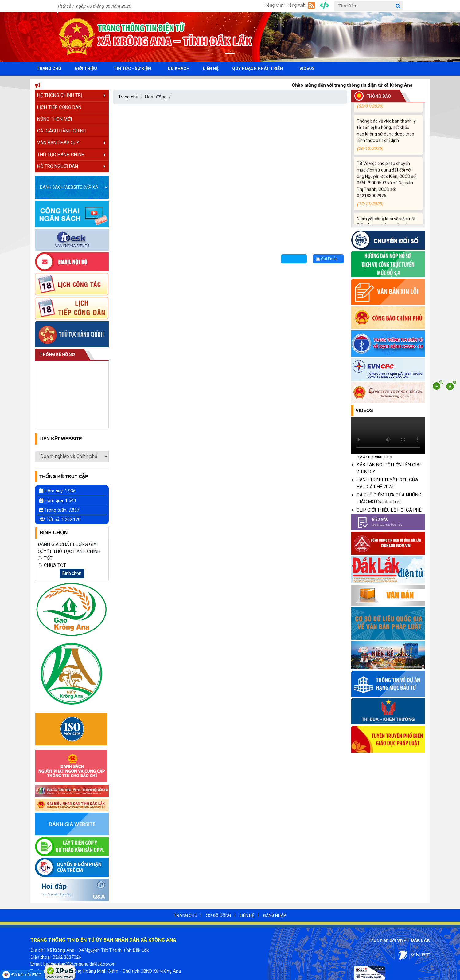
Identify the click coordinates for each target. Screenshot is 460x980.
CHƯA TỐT (55, 565)
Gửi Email (327, 259)
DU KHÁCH (179, 69)
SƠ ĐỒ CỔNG (218, 915)
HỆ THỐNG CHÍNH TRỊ (71, 95)
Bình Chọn (54, 533)
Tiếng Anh (296, 5)
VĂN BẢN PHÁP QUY (71, 143)
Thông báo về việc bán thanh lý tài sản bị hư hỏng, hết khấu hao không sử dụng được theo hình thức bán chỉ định (387, 139)
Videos (364, 410)
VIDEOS (307, 69)
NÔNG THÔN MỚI (55, 119)
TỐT (48, 558)
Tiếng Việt (274, 5)
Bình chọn (72, 573)
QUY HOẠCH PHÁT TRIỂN (257, 69)
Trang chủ (128, 97)
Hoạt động (156, 97)
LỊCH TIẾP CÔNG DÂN (59, 107)
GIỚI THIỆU (86, 69)
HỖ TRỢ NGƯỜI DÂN (71, 166)
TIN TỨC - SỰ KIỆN (132, 69)
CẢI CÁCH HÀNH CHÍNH (62, 131)
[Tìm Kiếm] (368, 6)
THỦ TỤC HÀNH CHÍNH (71, 155)
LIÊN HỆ (211, 69)
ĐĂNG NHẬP (275, 915)
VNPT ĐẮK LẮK (413, 940)
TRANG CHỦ (49, 69)
